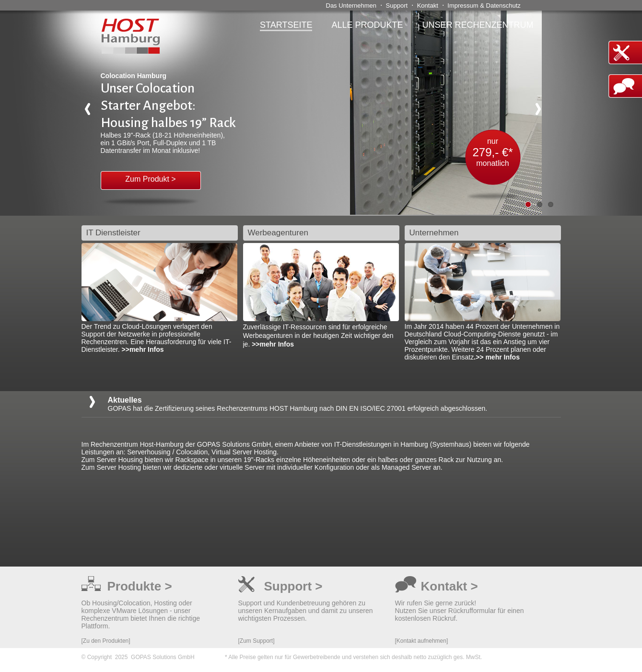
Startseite (286, 25)
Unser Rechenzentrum (478, 25)
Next (542, 113)
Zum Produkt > (150, 179)
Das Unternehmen (351, 6)
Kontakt (428, 6)
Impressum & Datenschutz (484, 6)
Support (397, 6)
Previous (91, 113)
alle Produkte (367, 25)
